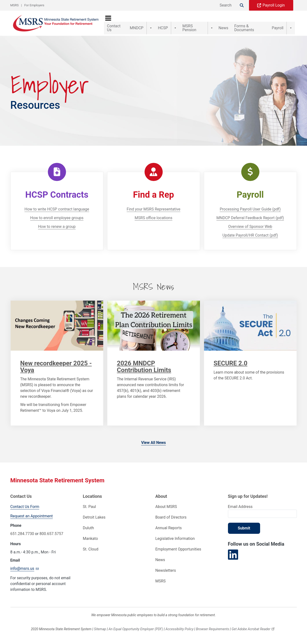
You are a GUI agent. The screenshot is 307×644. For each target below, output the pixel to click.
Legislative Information (175, 539)
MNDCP (143, 23)
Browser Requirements (213, 629)
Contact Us (117, 23)
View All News (153, 443)
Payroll (286, 23)
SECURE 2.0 (231, 363)
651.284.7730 (22, 534)
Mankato (91, 539)
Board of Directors (171, 517)
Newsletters (166, 570)
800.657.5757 (51, 534)
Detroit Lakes (94, 517)
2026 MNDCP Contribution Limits (144, 367)
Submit (244, 528)
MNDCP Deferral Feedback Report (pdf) (250, 218)
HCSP (165, 23)
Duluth (88, 528)
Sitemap (100, 629)
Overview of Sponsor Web (250, 227)
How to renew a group (57, 227)
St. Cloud (91, 549)
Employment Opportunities (178, 549)
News (220, 23)
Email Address (240, 507)
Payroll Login (274, 5)
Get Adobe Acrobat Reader (254, 629)
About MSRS (166, 507)
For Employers (34, 5)
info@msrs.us (25, 568)
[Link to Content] (57, 325)
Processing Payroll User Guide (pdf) (250, 209)
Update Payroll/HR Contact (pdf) (250, 235)
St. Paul (89, 507)
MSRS (15, 5)
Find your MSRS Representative (153, 209)
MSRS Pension (192, 23)
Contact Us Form (25, 507)
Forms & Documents (252, 23)
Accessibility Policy (180, 629)
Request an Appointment (32, 516)
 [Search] (242, 5)
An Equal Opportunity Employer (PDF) (136, 629)
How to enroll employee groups (57, 218)
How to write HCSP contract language (57, 209)
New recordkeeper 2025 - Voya (56, 367)
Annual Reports (169, 528)
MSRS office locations (153, 218)
